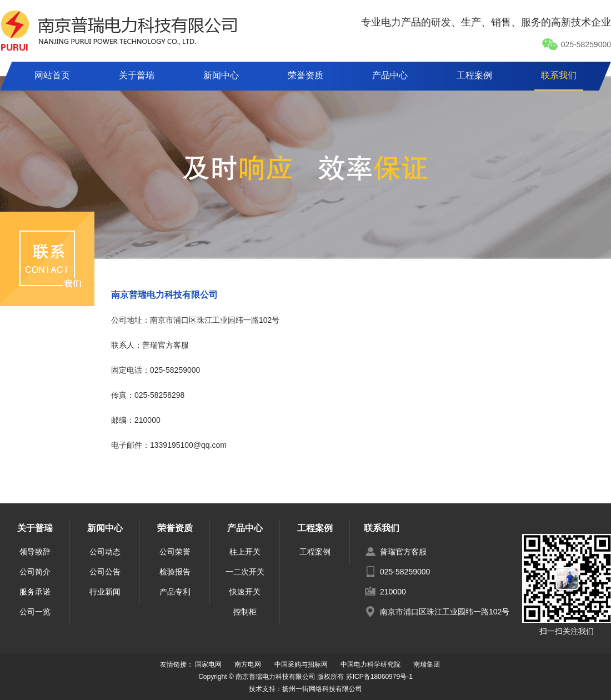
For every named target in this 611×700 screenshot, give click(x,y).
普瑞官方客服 (403, 552)
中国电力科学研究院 (370, 664)
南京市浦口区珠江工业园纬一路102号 (445, 612)
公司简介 (35, 572)
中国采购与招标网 (301, 664)
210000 (393, 592)
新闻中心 (221, 75)
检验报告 (175, 572)
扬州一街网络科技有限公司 (322, 689)
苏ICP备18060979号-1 (379, 677)
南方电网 (248, 664)
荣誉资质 (305, 75)
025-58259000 (576, 44)
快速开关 (245, 592)
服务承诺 (35, 592)
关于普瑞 (137, 75)
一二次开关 (245, 572)
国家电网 (208, 664)
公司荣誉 (175, 552)
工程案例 (474, 75)
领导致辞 (35, 552)
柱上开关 (245, 552)
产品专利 (175, 592)
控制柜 (245, 612)
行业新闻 (105, 592)
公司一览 (35, 612)
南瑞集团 (427, 664)
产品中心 (390, 75)
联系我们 (559, 75)
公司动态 (105, 552)
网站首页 (52, 75)
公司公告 (105, 572)
